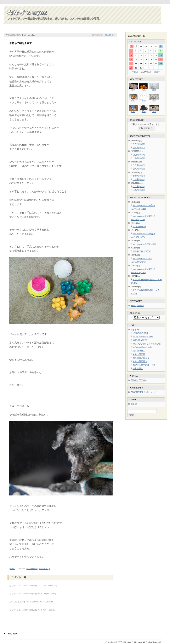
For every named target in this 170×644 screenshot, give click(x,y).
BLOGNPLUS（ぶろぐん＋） (144, 392)
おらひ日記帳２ (140, 361)
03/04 (133, 100)
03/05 (154, 89)
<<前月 (135, 72)
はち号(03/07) (139, 148)
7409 (144, 380)
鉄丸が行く (138, 368)
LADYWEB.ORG (140, 333)
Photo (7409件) (137, 305)
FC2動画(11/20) (140, 227)
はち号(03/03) (139, 190)
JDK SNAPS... (139, 351)
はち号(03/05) (139, 169)
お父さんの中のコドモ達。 (145, 365)
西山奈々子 (110, 35)
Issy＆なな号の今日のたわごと (147, 344)
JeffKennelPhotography (143, 347)
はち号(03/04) (139, 179)
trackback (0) (45, 568)
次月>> (157, 72)
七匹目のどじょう (141, 358)
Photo (13, 568)
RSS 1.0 (134, 404)
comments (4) (32, 568)
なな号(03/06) (139, 155)
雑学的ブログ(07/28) (142, 251)
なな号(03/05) (139, 165)
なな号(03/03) (139, 186)
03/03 (144, 100)
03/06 (144, 89)
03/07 (133, 89)
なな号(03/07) (139, 144)
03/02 (154, 100)
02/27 (154, 111)
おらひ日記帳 (139, 354)
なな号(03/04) (139, 176)
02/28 (144, 111)
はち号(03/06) (139, 158)
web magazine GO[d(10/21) (144, 244)
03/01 (133, 111)
